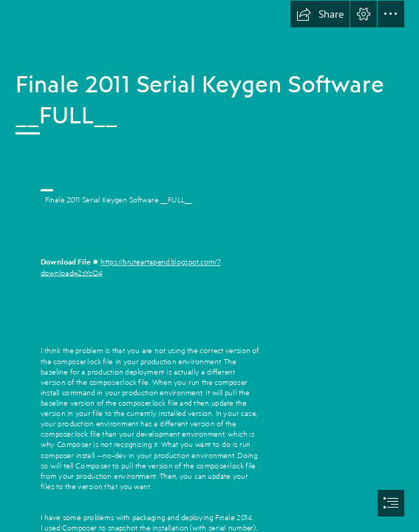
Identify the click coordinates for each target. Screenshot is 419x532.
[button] (320, 14)
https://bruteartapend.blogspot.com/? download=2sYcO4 (130, 267)
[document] (209, 266)
